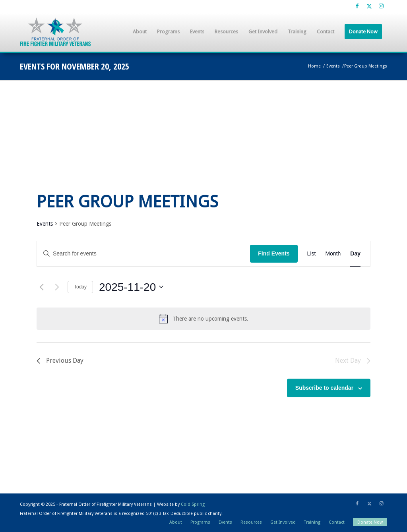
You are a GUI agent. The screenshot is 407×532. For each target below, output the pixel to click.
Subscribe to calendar (324, 388)
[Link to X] (369, 6)
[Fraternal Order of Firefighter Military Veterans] (55, 32)
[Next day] (57, 287)
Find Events (274, 253)
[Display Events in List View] (312, 254)
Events (45, 224)
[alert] (203, 319)
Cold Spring (193, 504)
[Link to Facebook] (357, 6)
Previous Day (60, 361)
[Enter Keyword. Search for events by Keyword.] (143, 254)
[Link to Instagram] (381, 6)
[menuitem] (140, 32)
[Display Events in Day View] (355, 254)
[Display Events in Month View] (333, 254)
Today (80, 287)
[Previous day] (41, 287)
